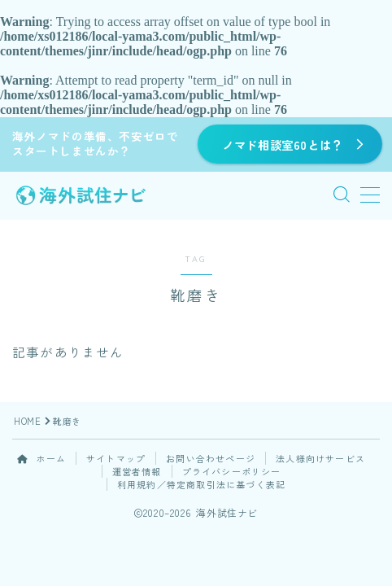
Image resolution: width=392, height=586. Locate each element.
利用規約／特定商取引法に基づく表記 (201, 484)
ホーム (41, 458)
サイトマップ (116, 458)
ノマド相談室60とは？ (283, 144)
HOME (27, 421)
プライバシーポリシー (232, 471)
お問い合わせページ (211, 458)
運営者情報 (137, 471)
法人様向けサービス (320, 458)
